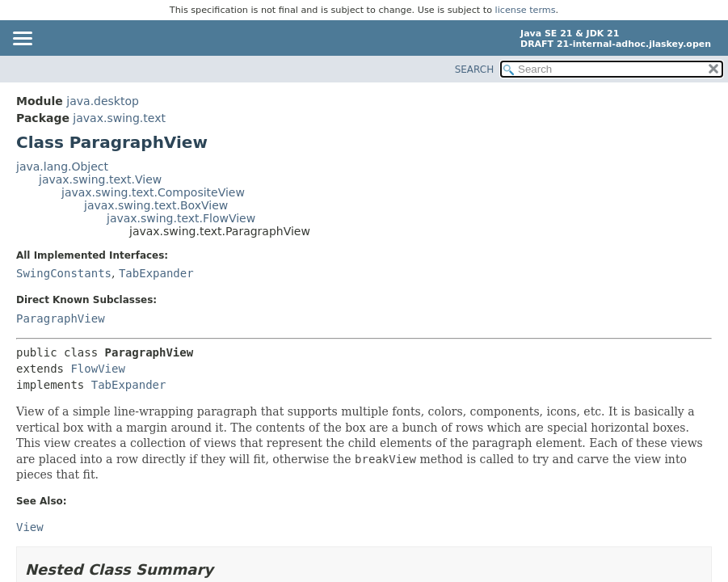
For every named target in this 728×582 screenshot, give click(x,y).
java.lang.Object (62, 167)
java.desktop (103, 101)
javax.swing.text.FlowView (181, 218)
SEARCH (475, 70)
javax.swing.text (119, 118)
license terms (526, 10)
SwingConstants (64, 273)
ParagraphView (61, 318)
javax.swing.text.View (100, 179)
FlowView (97, 369)
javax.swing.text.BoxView (156, 205)
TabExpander (156, 273)
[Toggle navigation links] (22, 40)
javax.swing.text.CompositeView (153, 192)
